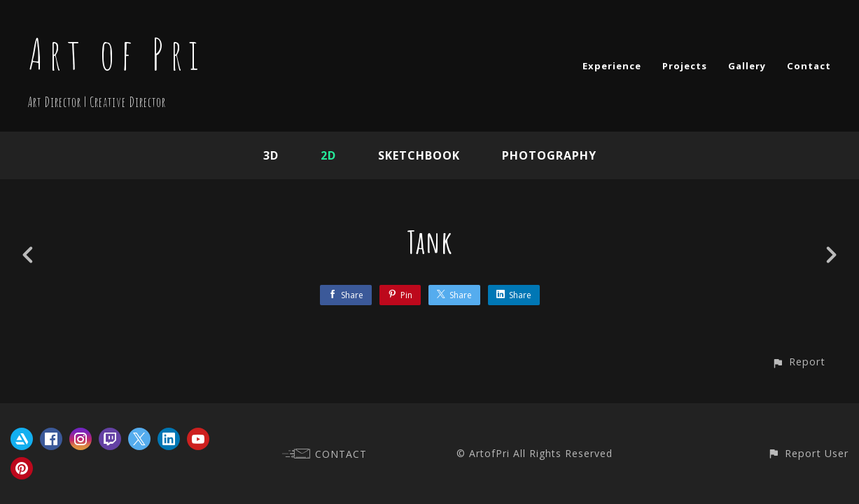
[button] (798, 362)
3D (271, 155)
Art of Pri (116, 54)
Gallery (747, 66)
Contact (809, 66)
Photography (549, 155)
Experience (612, 66)
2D (328, 155)
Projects (685, 66)
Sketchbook (419, 155)
